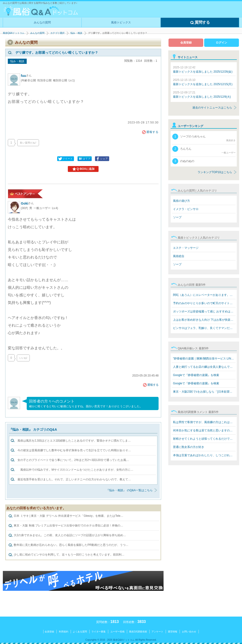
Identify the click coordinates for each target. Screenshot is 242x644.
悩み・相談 (76, 33)
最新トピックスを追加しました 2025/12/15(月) (203, 82)
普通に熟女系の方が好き (189, 447)
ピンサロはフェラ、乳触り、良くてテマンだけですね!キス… (204, 328)
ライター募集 (99, 632)
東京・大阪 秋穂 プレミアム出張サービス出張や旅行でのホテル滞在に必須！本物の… (66, 526)
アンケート (157, 632)
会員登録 (186, 43)
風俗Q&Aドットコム (14, 33)
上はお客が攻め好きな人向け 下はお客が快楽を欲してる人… (204, 320)
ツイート (65, 159)
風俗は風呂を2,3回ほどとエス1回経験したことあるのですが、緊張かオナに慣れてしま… (74, 441)
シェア (102, 159)
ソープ (177, 217)
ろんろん (204, 150)
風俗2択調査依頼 (138, 632)
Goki (27, 203)
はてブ (84, 159)
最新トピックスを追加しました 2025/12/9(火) (202, 95)
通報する (150, 132)
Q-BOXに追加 (83, 169)
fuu (26, 76)
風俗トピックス (121, 22)
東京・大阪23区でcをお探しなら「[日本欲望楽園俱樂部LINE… (204, 392)
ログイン (221, 43)
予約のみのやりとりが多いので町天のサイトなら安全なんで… (204, 303)
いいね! (23, 358)
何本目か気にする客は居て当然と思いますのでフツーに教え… (204, 430)
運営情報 (173, 632)
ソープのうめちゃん (204, 138)
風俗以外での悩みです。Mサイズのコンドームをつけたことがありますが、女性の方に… (75, 470)
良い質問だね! (28, 143)
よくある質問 (80, 632)
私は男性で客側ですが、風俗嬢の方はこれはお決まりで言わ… (204, 422)
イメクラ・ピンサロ (186, 209)
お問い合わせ (189, 632)
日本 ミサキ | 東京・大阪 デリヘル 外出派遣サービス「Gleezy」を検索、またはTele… (66, 516)
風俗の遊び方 (181, 201)
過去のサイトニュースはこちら (212, 108)
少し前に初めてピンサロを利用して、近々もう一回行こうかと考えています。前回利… (66, 555)
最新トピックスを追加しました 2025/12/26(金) (203, 70)
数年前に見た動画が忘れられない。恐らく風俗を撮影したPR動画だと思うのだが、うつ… (68, 545)
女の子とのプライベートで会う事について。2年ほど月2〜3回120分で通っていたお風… (73, 460)
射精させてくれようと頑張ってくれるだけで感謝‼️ (204, 439)
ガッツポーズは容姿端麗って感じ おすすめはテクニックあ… (204, 311)
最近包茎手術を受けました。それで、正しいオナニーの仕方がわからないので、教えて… (74, 479)
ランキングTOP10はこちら (215, 172)
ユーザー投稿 (117, 632)
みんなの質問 (42, 22)
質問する (200, 23)
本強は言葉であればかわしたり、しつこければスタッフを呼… (204, 455)
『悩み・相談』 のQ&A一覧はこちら (129, 490)
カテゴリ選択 (57, 33)
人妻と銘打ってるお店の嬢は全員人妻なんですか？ (204, 367)
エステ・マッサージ (186, 248)
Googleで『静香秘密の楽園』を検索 (196, 375)
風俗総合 (179, 256)
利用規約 (64, 632)
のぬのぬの (183, 161)
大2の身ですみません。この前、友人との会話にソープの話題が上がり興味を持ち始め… (67, 535)
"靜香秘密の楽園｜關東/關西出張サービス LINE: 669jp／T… (204, 359)
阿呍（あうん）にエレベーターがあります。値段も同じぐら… (204, 295)
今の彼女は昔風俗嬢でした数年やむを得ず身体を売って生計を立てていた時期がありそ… (74, 450)
